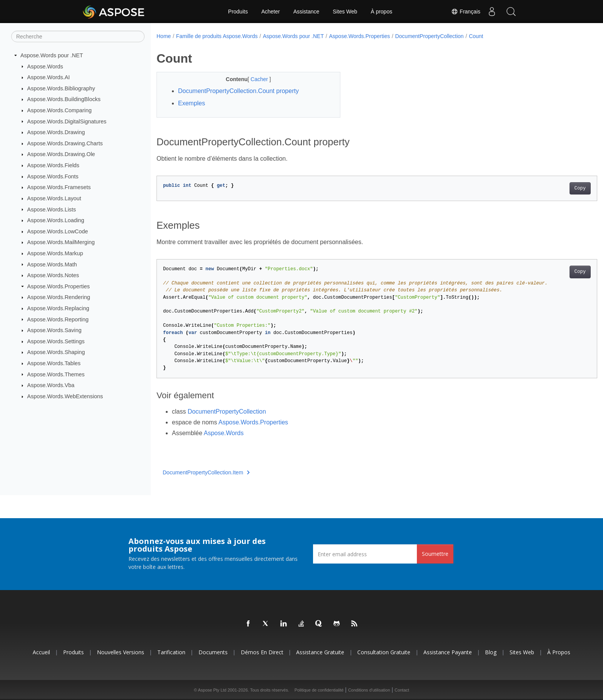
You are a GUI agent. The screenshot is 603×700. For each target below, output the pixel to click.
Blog (491, 652)
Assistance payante (448, 652)
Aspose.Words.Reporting (58, 319)
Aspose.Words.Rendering (59, 297)
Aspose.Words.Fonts (53, 176)
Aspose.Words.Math (52, 264)
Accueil (41, 652)
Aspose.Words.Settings (56, 341)
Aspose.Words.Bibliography (61, 88)
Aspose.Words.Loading (56, 220)
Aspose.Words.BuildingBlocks (64, 99)
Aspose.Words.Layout (54, 198)
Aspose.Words (45, 66)
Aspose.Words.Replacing (58, 308)
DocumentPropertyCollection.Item (206, 472)
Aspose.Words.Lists (52, 209)
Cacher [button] (254, 79)
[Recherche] (78, 37)
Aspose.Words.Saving (54, 330)
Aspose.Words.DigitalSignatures (67, 121)
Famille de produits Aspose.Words (217, 36)
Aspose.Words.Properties (59, 286)
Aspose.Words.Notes (53, 275)
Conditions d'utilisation (369, 690)
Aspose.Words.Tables (54, 363)
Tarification (171, 652)
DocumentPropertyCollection (429, 36)
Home (164, 36)
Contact (402, 690)
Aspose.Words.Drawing (56, 132)
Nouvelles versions (121, 652)
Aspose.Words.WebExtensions (65, 396)
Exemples (192, 103)
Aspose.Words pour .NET (52, 55)
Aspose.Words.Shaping (56, 352)
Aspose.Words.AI (49, 77)
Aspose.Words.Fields (53, 165)
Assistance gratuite (320, 652)
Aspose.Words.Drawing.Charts (65, 143)
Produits (238, 12)
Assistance (306, 12)
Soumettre (435, 554)
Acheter (270, 12)
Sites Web (345, 12)
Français (466, 12)
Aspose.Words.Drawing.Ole (61, 154)
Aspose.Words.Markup (55, 253)
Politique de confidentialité (319, 690)
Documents (213, 652)
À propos (381, 12)
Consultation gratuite (384, 652)
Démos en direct (262, 652)
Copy (550, 188)
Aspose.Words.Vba (51, 385)
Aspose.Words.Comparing (60, 110)
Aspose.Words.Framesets (59, 187)
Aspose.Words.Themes (56, 374)
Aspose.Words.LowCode (58, 231)
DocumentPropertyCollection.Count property (238, 91)
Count (476, 36)
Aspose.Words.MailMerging (61, 242)
